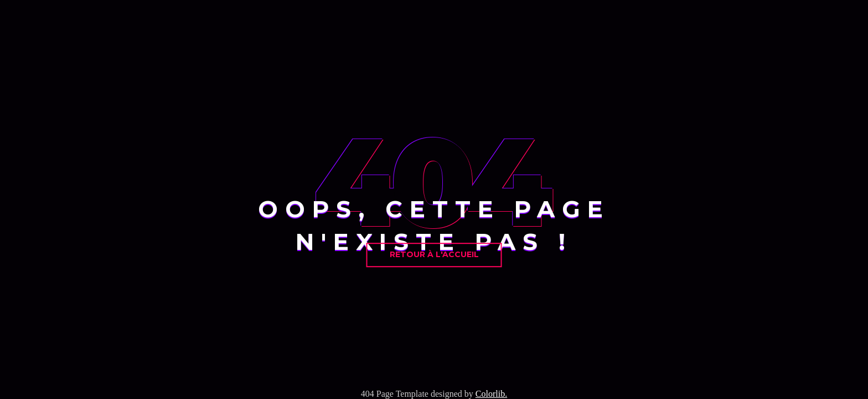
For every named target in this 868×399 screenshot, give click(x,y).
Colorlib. (491, 394)
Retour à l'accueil (434, 254)
